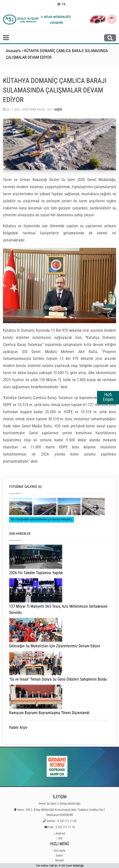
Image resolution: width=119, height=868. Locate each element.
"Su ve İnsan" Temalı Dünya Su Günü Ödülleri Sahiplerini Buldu (58, 679)
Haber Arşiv (18, 727)
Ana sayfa (60, 851)
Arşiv (58, 109)
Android (60, 834)
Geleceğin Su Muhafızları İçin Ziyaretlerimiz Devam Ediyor (55, 646)
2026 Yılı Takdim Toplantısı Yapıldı (36, 573)
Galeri (59, 856)
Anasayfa (13, 51)
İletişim (60, 860)
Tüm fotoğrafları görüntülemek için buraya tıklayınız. (42, 519)
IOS (60, 838)
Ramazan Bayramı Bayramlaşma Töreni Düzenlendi (49, 713)
